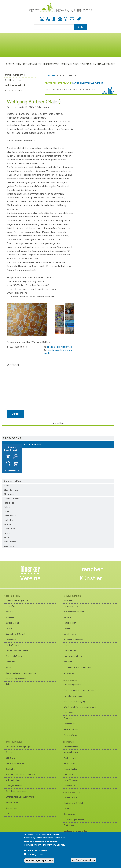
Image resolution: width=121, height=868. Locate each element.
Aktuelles (10, 612)
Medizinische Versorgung (75, 702)
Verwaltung (69, 601)
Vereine (30, 578)
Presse (79, 17)
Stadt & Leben (14, 64)
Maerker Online (70, 735)
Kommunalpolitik (71, 606)
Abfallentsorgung (71, 729)
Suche (81, 27)
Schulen (9, 752)
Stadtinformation (71, 747)
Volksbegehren (70, 634)
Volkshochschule (13, 780)
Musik (6, 537)
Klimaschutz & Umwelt (15, 634)
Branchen (91, 569)
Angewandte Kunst (13, 481)
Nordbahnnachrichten (73, 656)
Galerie (7, 507)
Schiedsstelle (70, 724)
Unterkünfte (69, 775)
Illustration (9, 520)
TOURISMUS (86, 64)
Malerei (7, 533)
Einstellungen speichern (39, 860)
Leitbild (9, 629)
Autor (6, 486)
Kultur (8, 684)
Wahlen (67, 629)
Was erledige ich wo (72, 685)
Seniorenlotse (11, 808)
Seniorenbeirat (12, 802)
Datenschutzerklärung (49, 841)
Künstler (91, 578)
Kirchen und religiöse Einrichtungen (21, 673)
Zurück (15, 414)
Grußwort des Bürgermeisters (18, 601)
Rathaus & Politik (32, 64)
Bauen (67, 809)
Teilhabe (9, 813)
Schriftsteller (10, 542)
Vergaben (68, 617)
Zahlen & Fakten (13, 645)
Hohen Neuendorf (74, 83)
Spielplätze (10, 769)
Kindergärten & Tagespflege (18, 747)
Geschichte (11, 640)
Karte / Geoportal (71, 780)
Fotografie (9, 503)
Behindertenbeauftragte (16, 791)
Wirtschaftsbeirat (71, 797)
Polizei (8, 667)
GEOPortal (68, 713)
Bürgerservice (51, 64)
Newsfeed (48, 17)
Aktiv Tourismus (71, 763)
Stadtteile (10, 617)
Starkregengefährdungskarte (76, 831)
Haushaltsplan (70, 623)
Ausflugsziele (70, 758)
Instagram (42, 17)
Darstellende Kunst (13, 499)
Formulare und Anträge (74, 696)
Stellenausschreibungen (74, 612)
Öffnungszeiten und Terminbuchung (80, 690)
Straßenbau (69, 825)
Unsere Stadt (11, 606)
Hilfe (66, 17)
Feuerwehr (10, 662)
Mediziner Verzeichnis (15, 85)
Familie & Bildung (69, 64)
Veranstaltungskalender (16, 679)
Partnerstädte (70, 786)
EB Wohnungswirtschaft (74, 820)
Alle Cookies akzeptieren (83, 860)
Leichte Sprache (60, 17)
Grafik (7, 511)
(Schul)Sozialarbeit (14, 786)
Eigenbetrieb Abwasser (74, 640)
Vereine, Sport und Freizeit (17, 651)
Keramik (8, 524)
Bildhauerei (9, 494)
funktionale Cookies (37, 851)
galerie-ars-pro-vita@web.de (60, 347)
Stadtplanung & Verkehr (74, 803)
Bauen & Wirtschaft (104, 64)
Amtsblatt (68, 662)
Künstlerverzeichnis (14, 80)
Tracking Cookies (36, 854)
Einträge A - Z (12, 438)
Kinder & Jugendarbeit (15, 763)
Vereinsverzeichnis (13, 91)
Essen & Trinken (71, 769)
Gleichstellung (70, 651)
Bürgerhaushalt (12, 623)
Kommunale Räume (14, 656)
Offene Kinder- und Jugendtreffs (20, 797)
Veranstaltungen (71, 752)
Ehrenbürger (69, 673)
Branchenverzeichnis (15, 75)
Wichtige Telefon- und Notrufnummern (80, 707)
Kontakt (72, 17)
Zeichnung (9, 546)
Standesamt (69, 718)
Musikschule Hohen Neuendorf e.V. (21, 775)
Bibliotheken (11, 758)
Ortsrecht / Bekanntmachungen (77, 667)
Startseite (51, 75)
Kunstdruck (9, 529)
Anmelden (54, 17)
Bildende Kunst (11, 490)
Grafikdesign (10, 516)
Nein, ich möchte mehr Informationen (44, 845)
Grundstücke (69, 814)
